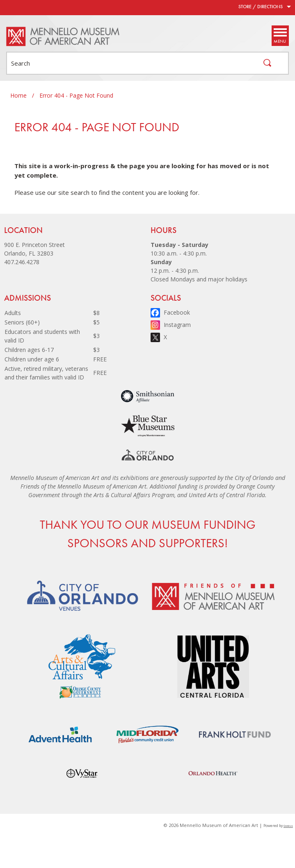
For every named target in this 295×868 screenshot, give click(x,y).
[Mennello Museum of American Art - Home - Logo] (63, 37)
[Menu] (280, 36)
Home (18, 95)
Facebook (177, 312)
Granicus (288, 826)
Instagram (177, 325)
